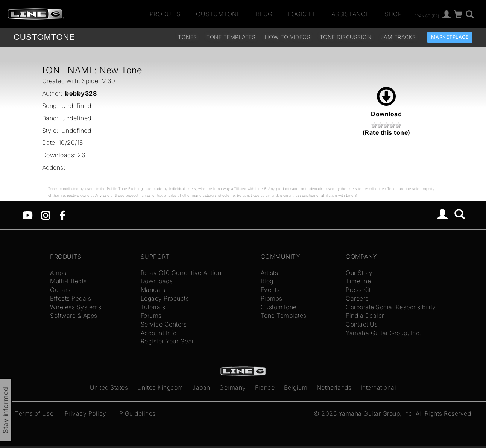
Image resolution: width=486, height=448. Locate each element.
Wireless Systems (76, 307)
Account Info (159, 333)
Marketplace (450, 37)
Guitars (60, 290)
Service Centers (164, 324)
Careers (357, 298)
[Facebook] (62, 215)
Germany (233, 387)
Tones (188, 37)
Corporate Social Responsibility (391, 307)
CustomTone (218, 14)
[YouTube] (28, 215)
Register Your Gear (167, 341)
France (265, 387)
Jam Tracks (398, 37)
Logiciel (302, 14)
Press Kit (358, 290)
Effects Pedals (71, 298)
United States (109, 387)
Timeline (358, 281)
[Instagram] (46, 215)
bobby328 (81, 93)
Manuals (153, 290)
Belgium (296, 387)
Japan (201, 387)
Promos (272, 298)
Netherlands (334, 387)
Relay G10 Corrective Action (181, 273)
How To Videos (288, 37)
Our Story (359, 273)
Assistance (350, 14)
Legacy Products (165, 298)
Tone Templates (231, 37)
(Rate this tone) (387, 132)
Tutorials (153, 307)
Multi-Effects (68, 281)
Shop (393, 14)
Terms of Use (34, 413)
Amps (58, 273)
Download (386, 102)
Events (270, 290)
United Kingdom (160, 387)
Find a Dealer (365, 316)
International (379, 387)
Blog (264, 14)
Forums (151, 316)
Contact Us (362, 324)
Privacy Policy (86, 413)
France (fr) (427, 15)
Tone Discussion (346, 37)
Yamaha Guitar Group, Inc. (383, 333)
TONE (44, 37)
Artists (270, 273)
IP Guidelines (137, 413)
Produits (165, 14)
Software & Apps (74, 316)
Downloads (157, 281)
